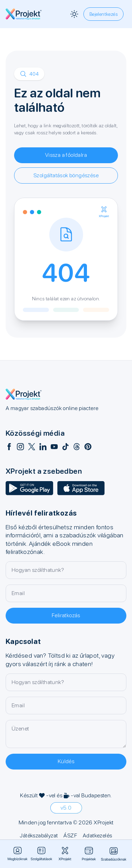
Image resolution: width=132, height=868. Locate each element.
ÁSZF (70, 835)
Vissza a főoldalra (66, 155)
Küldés (66, 761)
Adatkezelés (97, 835)
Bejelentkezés (103, 14)
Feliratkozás (66, 615)
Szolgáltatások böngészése (66, 175)
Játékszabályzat (39, 835)
